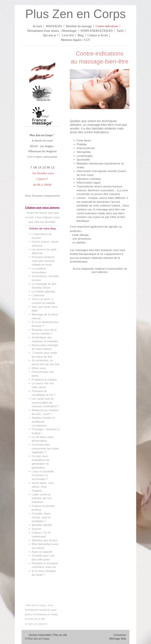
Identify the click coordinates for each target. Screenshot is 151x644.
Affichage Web (118, 639)
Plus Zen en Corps (75, 14)
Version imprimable (38, 635)
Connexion (120, 635)
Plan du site (60, 635)
